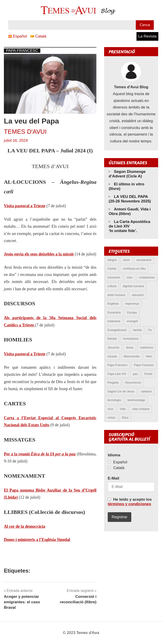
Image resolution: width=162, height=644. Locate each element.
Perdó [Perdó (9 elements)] (148, 374)
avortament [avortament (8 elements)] (144, 260)
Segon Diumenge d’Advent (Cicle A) (127, 174)
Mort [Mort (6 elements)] (149, 356)
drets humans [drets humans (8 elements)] (116, 295)
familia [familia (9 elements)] (137, 330)
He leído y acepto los (130, 502)
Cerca (145, 25)
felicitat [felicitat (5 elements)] (112, 339)
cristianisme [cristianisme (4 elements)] (147, 277)
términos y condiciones (129, 504)
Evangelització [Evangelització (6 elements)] (117, 330)
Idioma (114, 455)
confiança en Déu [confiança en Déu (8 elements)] (134, 269)
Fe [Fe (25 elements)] (150, 330)
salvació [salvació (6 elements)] (146, 391)
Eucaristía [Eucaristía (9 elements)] (114, 312)
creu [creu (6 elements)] (130, 277)
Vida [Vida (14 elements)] (123, 409)
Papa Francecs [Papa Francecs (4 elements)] (117, 365)
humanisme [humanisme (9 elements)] (131, 339)
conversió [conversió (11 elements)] (114, 277)
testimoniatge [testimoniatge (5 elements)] (136, 400)
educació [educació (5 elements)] (138, 295)
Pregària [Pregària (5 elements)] (113, 383)
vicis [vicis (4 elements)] (110, 409)
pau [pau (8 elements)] (135, 374)
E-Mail (113, 478)
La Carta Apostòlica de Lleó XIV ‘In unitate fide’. (129, 226)
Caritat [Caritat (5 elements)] (112, 269)
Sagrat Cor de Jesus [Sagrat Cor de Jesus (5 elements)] (121, 391)
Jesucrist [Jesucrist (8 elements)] (113, 347)
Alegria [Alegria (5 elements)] (112, 260)
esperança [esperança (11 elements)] (132, 304)
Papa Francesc (22, 51)
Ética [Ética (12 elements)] (125, 418)
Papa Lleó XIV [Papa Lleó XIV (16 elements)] (117, 374)
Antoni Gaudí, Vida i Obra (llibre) (130, 211)
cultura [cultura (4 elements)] (112, 286)
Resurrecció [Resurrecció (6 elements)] (133, 383)
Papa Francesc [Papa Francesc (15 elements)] (144, 365)
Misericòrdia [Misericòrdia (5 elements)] (131, 356)
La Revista (147, 36)
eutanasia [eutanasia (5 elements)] (114, 321)
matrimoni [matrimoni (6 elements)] (146, 347)
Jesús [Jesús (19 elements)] (130, 347)
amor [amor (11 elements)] (127, 260)
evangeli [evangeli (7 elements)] (132, 321)
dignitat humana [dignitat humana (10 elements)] (133, 286)
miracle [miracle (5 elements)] (112, 356)
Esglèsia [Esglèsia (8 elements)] (113, 304)
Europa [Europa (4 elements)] (132, 312)
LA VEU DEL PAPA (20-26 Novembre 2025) (130, 199)
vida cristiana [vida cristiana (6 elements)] (141, 409)
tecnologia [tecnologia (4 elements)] (114, 400)
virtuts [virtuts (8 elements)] (111, 418)
